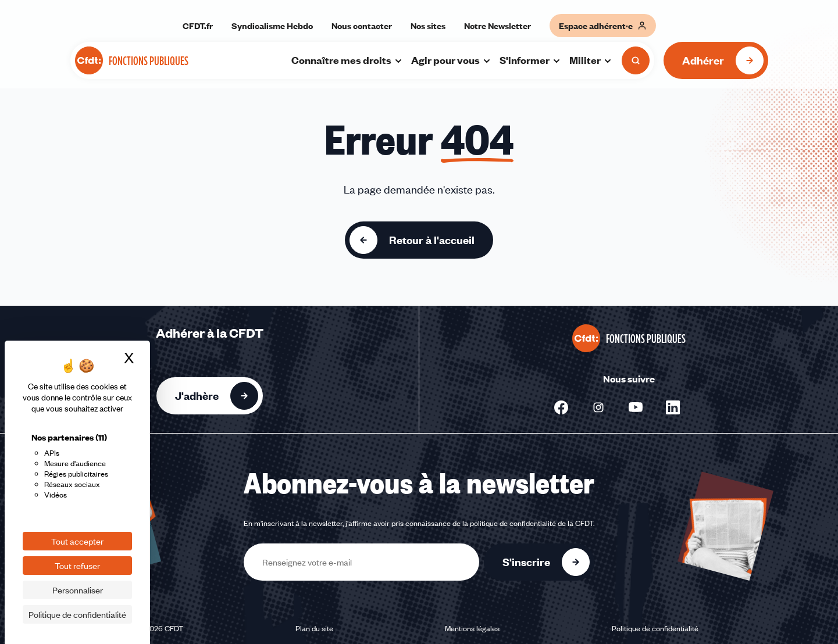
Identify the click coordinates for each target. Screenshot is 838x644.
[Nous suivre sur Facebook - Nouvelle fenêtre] (561, 407)
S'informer (530, 60)
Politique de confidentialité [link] (77, 614)
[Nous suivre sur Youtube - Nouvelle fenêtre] (636, 407)
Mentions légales (472, 628)
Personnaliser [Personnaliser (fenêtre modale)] (78, 590)
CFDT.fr (198, 26)
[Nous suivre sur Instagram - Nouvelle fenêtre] (598, 407)
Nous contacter (362, 26)
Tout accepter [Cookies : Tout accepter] (77, 541)
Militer (591, 60)
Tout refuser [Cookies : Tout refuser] (77, 566)
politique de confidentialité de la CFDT (532, 523)
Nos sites (428, 26)
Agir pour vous (451, 60)
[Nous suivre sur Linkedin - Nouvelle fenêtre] (673, 407)
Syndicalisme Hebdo (272, 26)
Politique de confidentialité (655, 628)
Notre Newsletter (498, 26)
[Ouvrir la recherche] (636, 60)
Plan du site (314, 628)
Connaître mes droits (347, 60)
